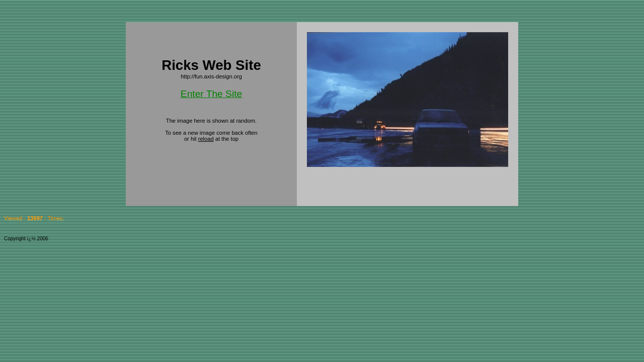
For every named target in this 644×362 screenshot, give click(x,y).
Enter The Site (211, 94)
